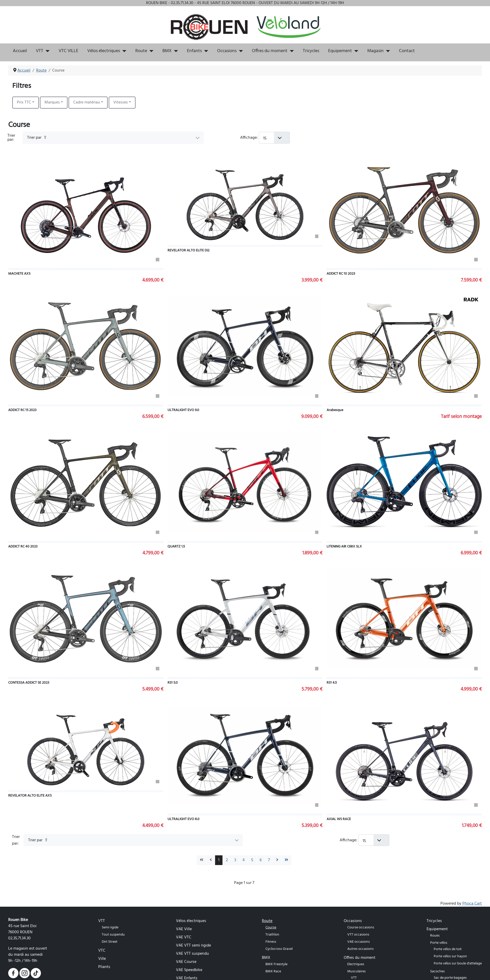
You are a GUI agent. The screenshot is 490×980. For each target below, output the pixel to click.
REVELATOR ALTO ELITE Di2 (188, 250)
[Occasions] (240, 51)
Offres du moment (270, 51)
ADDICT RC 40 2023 (23, 547)
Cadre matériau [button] (87, 102)
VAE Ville (184, 929)
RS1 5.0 (173, 683)
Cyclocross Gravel (279, 949)
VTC (102, 951)
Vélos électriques (104, 51)
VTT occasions (358, 935)
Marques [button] (52, 102)
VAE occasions (359, 942)
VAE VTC (184, 937)
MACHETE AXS (19, 274)
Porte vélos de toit (448, 949)
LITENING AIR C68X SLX (344, 547)
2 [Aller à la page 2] (227, 860)
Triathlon (272, 935)
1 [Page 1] (219, 860)
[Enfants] (205, 51)
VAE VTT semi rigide (193, 946)
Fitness (271, 942)
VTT (40, 51)
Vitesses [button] (121, 102)
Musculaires (357, 971)
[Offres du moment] (291, 51)
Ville (102, 959)
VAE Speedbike (189, 970)
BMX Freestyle (276, 964)
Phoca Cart (472, 904)
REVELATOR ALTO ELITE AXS (30, 796)
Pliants (104, 967)
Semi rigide (110, 928)
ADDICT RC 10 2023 (341, 274)
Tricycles (311, 51)
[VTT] (46, 51)
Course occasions (361, 928)
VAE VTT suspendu (192, 954)
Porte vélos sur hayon (450, 956)
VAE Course (186, 962)
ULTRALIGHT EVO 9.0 (183, 410)
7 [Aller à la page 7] (269, 860)
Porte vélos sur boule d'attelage (458, 964)
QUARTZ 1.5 (176, 547)
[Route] (150, 51)
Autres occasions (360, 949)
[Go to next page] (277, 860)
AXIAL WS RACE (339, 819)
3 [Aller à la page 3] (235, 860)
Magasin (375, 51)
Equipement (340, 51)
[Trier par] (113, 138)
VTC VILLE (68, 51)
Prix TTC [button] (24, 102)
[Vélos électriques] (123, 51)
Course (271, 928)
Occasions (227, 51)
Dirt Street (110, 942)
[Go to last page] (286, 860)
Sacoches (437, 971)
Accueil (20, 51)
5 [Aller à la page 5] (252, 860)
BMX (167, 51)
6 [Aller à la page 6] (261, 860)
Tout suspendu (113, 935)
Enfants (194, 51)
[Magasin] (387, 51)
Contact (407, 51)
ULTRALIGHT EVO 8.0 (183, 819)
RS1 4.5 (332, 683)
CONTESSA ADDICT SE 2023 (29, 683)
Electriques (356, 964)
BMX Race (273, 971)
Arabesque (335, 410)
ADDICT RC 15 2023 (22, 410)
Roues (435, 936)
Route (141, 51)
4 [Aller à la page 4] (244, 860)
